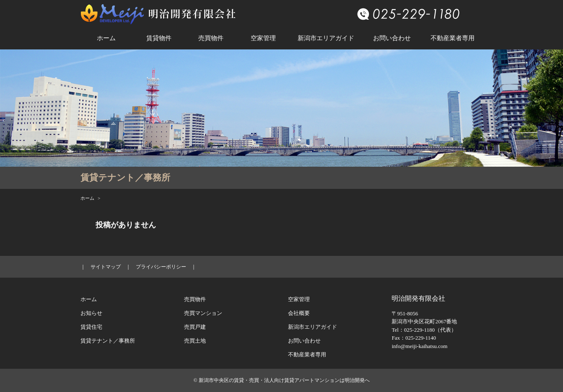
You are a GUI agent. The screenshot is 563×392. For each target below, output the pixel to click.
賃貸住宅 (91, 327)
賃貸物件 (159, 38)
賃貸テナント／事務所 (108, 341)
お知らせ (91, 313)
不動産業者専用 (453, 38)
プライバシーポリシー (161, 267)
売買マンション (203, 313)
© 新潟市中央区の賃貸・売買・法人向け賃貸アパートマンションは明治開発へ (281, 380)
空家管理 (263, 38)
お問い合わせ (392, 38)
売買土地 (195, 341)
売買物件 (211, 38)
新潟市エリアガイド (326, 38)
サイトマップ (106, 267)
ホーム (106, 38)
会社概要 (299, 313)
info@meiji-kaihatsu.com (419, 346)
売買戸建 (195, 327)
